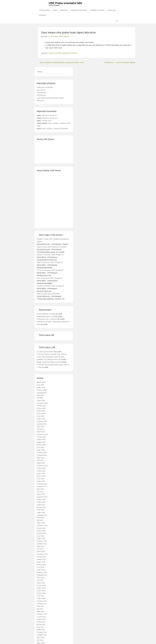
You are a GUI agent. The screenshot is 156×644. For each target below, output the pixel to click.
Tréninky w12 (41, 93)
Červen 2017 (41, 617)
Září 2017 (40, 609)
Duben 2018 (41, 591)
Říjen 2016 (41, 638)
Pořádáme (43, 15)
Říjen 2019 (41, 546)
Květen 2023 (41, 440)
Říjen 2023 (41, 427)
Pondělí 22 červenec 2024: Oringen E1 (50, 286)
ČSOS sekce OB (46, 335)
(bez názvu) (41, 90)
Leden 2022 (41, 481)
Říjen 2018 (41, 578)
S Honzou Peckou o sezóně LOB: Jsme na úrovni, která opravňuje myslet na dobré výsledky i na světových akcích (52, 357)
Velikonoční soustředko (45, 88)
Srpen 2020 (41, 523)
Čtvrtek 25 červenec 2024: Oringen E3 (50, 270)
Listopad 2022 (42, 455)
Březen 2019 (41, 565)
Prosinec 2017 (42, 601)
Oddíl (55, 10)
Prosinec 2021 (42, 484)
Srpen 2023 (41, 432)
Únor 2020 (40, 536)
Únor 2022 (40, 479)
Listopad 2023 (42, 424)
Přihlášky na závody (97, 10)
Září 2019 (40, 549)
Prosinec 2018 (42, 572)
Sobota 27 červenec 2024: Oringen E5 (50, 255)
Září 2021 (40, 492)
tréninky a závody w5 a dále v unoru (61, 63)
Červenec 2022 (42, 466)
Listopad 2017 (42, 604)
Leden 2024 (41, 419)
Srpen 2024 (41, 401)
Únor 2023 (40, 447)
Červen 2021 (41, 500)
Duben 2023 (41, 442)
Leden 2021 (41, 513)
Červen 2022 (41, 468)
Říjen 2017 (41, 606)
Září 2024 (40, 398)
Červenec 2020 (42, 526)
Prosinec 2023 (42, 421)
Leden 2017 (41, 630)
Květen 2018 (41, 588)
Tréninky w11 (120, 63)
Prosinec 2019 (42, 541)
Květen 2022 (41, 471)
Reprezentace (45, 310)
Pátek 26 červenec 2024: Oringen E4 (50, 263)
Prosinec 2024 (42, 390)
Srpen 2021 (41, 494)
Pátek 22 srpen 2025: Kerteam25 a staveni (52, 247)
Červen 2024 (41, 406)
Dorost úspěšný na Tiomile (46, 314)
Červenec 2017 (42, 614)
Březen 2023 (41, 445)
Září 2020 (40, 520)
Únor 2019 (40, 567)
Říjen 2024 (41, 395)
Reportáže (64, 10)
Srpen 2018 (41, 583)
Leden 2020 (41, 539)
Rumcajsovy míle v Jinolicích (47, 319)
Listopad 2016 (42, 635)
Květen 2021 (41, 502)
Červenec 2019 (42, 554)
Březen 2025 (41, 382)
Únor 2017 (40, 627)
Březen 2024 (41, 414)
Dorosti (52, 53)
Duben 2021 (41, 505)
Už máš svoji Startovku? (45, 352)
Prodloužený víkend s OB (46, 317)
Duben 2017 (41, 622)
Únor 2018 (40, 596)
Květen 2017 (41, 619)
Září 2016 (40, 640)
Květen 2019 (41, 559)
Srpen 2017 (41, 612)
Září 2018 (40, 580)
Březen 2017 (41, 625)
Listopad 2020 (42, 515)
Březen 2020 (41, 533)
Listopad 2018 (42, 575)
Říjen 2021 (41, 489)
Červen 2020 (41, 528)
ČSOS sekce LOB (47, 348)
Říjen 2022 (41, 458)
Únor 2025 (40, 385)
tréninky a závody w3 (49, 115)
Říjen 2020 (41, 518)
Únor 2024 (40, 416)
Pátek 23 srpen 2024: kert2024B (48, 294)
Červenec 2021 (42, 497)
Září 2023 (40, 429)
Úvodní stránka (44, 10)
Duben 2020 (41, 531)
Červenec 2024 (42, 403)
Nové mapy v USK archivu (51, 235)
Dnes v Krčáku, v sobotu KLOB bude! (55, 128)
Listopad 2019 (42, 544)
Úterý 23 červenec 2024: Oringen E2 (50, 278)
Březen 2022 (41, 476)
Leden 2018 (41, 599)
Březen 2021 (41, 507)
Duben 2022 (41, 473)
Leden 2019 (41, 570)
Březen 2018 (41, 593)
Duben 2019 (41, 562)
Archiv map (112, 10)
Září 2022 (40, 460)
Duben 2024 (41, 411)
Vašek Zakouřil (64, 36)
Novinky (58, 53)
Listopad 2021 (42, 487)
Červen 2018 (41, 585)
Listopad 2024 (42, 393)
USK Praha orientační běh (65, 3)
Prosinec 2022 (42, 453)
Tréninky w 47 (47, 121)
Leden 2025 (41, 388)
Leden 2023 (41, 450)
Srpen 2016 (41, 643)
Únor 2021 (40, 510)
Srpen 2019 (41, 552)
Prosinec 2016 (42, 632)
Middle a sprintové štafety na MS (48, 362)
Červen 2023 (41, 437)
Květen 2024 (41, 408)
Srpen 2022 (41, 463)
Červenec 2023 (42, 434)
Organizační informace (79, 10)
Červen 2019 (41, 557)
